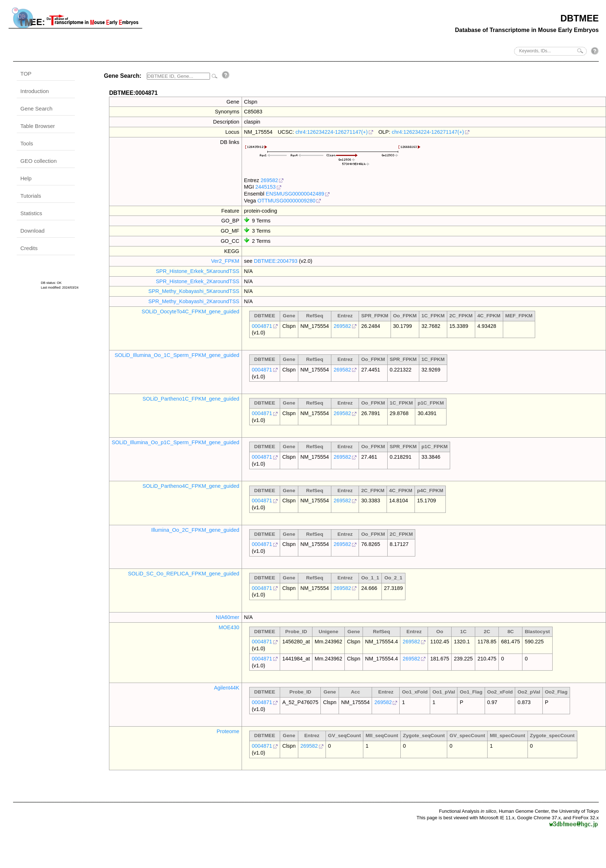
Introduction (35, 91)
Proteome (228, 731)
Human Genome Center (524, 811)
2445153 (266, 187)
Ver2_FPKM (225, 261)
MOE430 (229, 627)
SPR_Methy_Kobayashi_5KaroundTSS (194, 291)
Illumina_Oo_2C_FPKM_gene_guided (195, 530)
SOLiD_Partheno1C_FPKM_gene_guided (191, 399)
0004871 (262, 326)
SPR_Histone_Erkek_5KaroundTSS (198, 271)
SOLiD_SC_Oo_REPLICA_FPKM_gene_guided (183, 574)
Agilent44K (227, 688)
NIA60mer (228, 617)
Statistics (31, 213)
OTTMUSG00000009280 (286, 201)
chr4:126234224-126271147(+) (332, 132)
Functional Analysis (468, 811)
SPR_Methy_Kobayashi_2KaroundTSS (194, 301)
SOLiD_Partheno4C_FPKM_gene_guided (191, 486)
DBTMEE (579, 18)
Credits (29, 248)
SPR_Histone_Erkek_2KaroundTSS (198, 281)
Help (26, 178)
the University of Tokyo (575, 811)
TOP (26, 74)
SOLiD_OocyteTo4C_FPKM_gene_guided (191, 312)
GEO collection (39, 161)
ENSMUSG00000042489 (295, 194)
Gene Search (36, 108)
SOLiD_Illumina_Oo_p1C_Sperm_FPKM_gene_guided (175, 442)
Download (33, 231)
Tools (27, 143)
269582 (269, 180)
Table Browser (38, 126)
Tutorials (31, 196)
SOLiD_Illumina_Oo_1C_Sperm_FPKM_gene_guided (177, 355)
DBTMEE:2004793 (276, 261)
